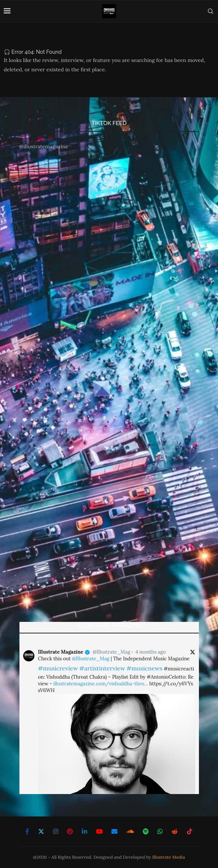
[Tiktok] (190, 831)
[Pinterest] (70, 831)
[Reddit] (175, 831)
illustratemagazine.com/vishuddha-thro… (100, 684)
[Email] (114, 831)
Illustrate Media (169, 857)
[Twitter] (41, 831)
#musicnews (144, 668)
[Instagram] (56, 831)
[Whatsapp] (160, 831)
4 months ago (151, 652)
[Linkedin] (85, 831)
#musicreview (58, 668)
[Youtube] (99, 831)
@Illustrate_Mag (111, 652)
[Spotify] (146, 831)
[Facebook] (27, 831)
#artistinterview (102, 668)
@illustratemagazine (44, 146)
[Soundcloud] (130, 831)
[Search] (211, 11)
